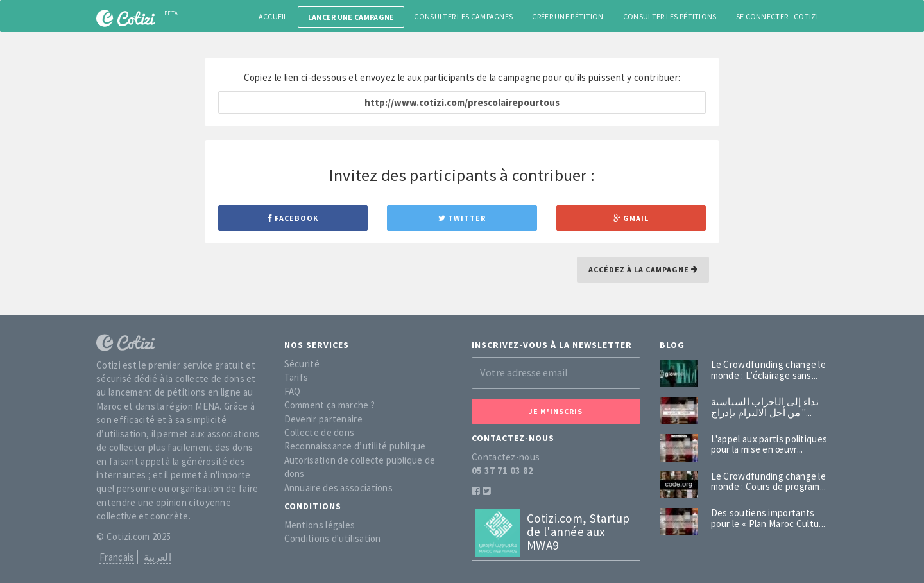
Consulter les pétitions (670, 16)
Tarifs (296, 377)
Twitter (462, 218)
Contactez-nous (506, 457)
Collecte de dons (320, 432)
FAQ (293, 391)
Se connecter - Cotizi (777, 16)
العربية (158, 557)
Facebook (293, 218)
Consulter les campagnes (463, 16)
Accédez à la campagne (643, 269)
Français (117, 557)
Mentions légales (320, 525)
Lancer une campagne (351, 17)
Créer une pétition (568, 16)
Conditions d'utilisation (333, 538)
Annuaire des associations (339, 488)
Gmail (631, 218)
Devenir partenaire (323, 419)
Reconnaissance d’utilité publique (355, 446)
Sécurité (302, 364)
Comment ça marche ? (330, 405)
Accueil (273, 16)
